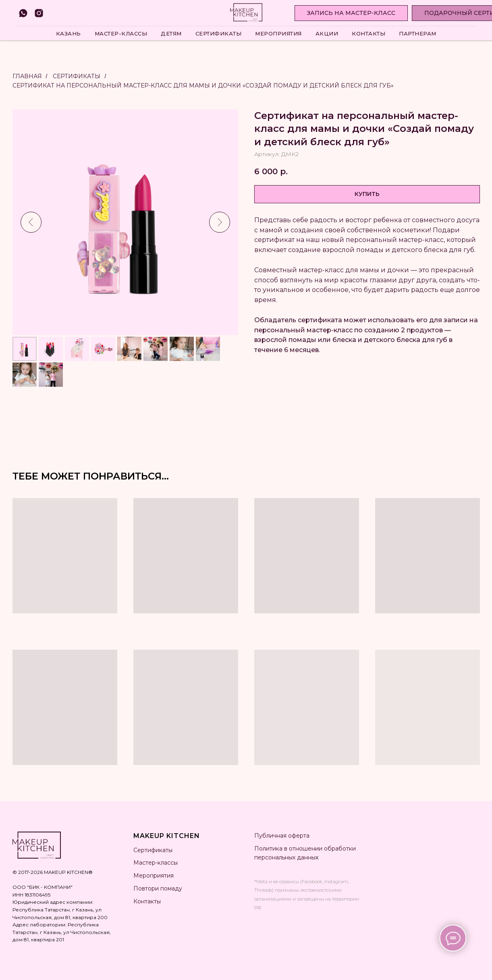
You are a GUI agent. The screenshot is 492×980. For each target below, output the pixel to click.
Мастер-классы (121, 33)
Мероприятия (278, 33)
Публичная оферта (282, 836)
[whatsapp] (23, 13)
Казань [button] (69, 33)
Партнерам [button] (418, 33)
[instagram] (39, 13)
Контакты (368, 33)
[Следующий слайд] (220, 222)
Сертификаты (219, 33)
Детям (171, 33)
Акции (327, 33)
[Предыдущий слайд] (31, 222)
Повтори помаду (158, 888)
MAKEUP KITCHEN (167, 836)
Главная (27, 76)
